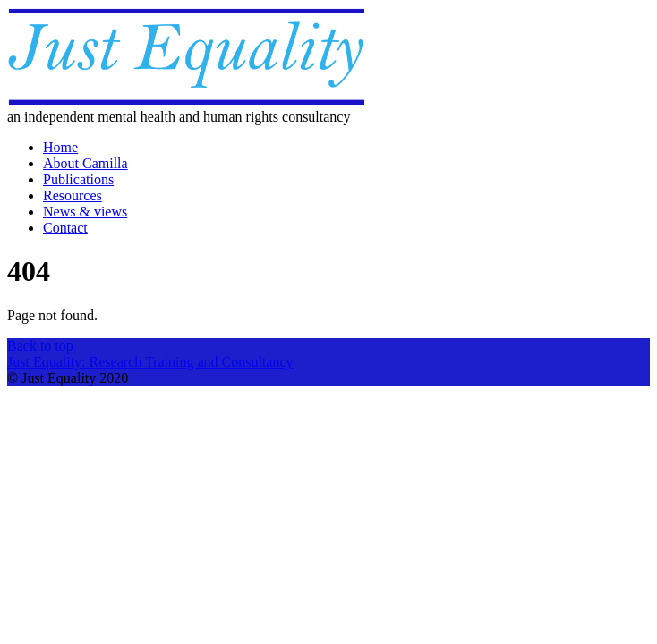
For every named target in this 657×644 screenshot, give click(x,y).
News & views (85, 212)
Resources (73, 195)
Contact (65, 228)
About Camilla (85, 163)
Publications (78, 179)
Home (60, 147)
